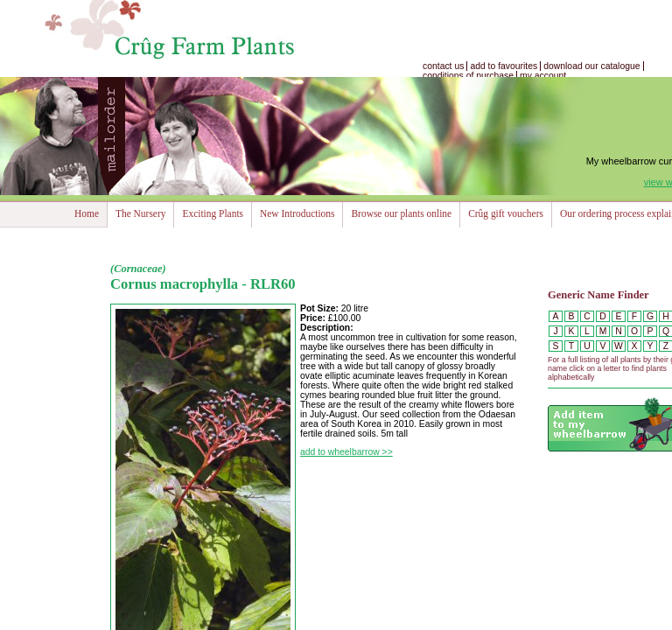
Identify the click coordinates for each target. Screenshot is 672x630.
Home (87, 213)
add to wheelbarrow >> (346, 452)
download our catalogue (591, 66)
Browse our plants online (401, 213)
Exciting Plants (213, 213)
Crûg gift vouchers (506, 213)
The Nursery (140, 213)
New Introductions (297, 213)
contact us (443, 66)
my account (543, 76)
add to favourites (504, 66)
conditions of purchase (468, 76)
